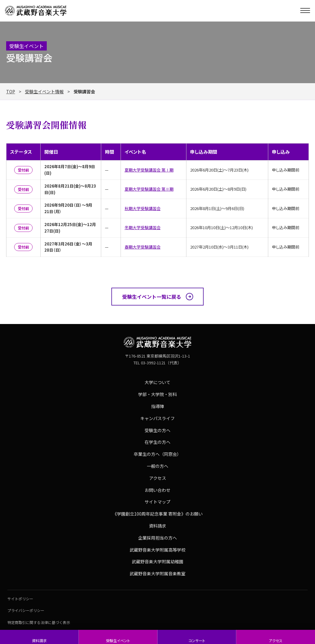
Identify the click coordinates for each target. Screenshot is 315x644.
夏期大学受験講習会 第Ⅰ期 (149, 170)
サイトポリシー (20, 599)
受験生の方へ (157, 430)
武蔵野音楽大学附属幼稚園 (157, 561)
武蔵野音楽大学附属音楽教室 (157, 573)
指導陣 (157, 406)
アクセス (276, 640)
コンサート (197, 640)
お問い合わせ (157, 490)
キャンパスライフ (157, 418)
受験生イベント (118, 640)
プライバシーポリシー (26, 610)
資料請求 (39, 640)
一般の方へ (157, 466)
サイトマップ (157, 502)
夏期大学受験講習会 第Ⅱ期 (149, 189)
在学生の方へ (157, 442)
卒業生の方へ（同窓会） (157, 454)
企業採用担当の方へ (157, 538)
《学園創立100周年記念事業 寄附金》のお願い (158, 514)
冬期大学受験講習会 (143, 227)
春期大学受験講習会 (143, 247)
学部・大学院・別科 (157, 394)
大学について (157, 382)
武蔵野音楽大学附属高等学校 (157, 550)
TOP (11, 91)
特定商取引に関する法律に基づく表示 (39, 622)
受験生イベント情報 (44, 91)
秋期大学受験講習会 (143, 208)
